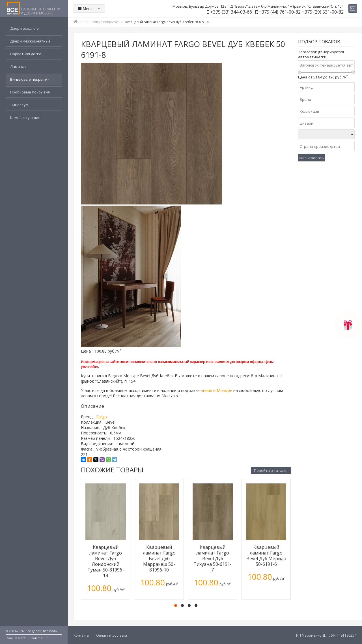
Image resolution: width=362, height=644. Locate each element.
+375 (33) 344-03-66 (231, 12)
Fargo (102, 417)
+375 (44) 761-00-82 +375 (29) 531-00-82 (301, 12)
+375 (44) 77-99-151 (37, 638)
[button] (176, 605)
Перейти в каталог (271, 470)
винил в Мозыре (216, 390)
